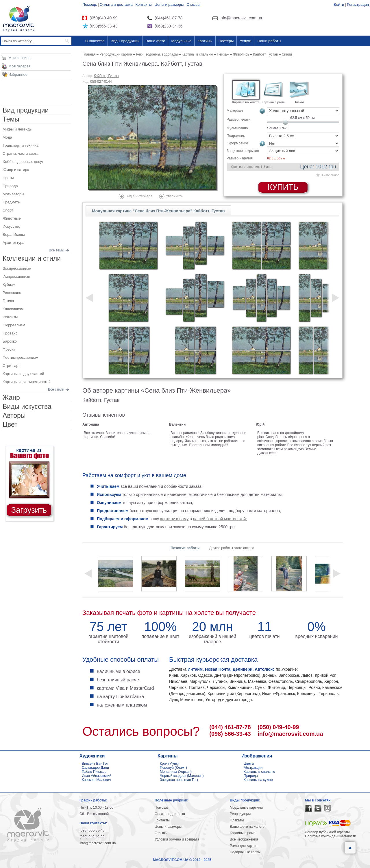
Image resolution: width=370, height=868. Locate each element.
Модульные (181, 41)
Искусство (11, 226)
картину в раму (174, 519)
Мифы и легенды (17, 129)
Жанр (11, 398)
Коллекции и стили (32, 258)
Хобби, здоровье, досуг (23, 162)
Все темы (57, 250)
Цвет (10, 424)
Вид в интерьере (139, 196)
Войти (339, 4)
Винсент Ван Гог (95, 764)
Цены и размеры (169, 4)
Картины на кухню (258, 780)
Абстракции (253, 768)
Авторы (14, 415)
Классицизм (13, 309)
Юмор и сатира (16, 170)
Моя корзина (20, 58)
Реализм (10, 317)
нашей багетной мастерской (220, 519)
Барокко (10, 341)
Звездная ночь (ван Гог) (179, 780)
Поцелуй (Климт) (173, 768)
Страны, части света (21, 153)
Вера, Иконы (14, 235)
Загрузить (29, 510)
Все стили (56, 389)
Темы (11, 119)
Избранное (18, 75)
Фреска (9, 349)
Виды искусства (27, 407)
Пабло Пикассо (94, 772)
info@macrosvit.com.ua (290, 734)
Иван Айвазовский (97, 776)
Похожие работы (185, 548)
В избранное (330, 175)
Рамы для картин (244, 846)
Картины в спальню (259, 772)
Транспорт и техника (21, 145)
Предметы (12, 202)
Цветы (8, 178)
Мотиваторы (13, 194)
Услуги (245, 41)
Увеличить (174, 196)
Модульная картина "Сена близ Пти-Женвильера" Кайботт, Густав (158, 211)
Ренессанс (12, 293)
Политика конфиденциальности (331, 836)
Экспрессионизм (17, 268)
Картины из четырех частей (27, 382)
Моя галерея (20, 66)
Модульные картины (246, 808)
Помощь (90, 4)
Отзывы (193, 4)
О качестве (95, 41)
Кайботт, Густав (106, 76)
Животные (12, 218)
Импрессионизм (17, 276)
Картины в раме (243, 833)
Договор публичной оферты (327, 832)
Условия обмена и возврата (177, 839)
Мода (7, 137)
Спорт (8, 210)
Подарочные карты (245, 852)
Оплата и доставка (116, 4)
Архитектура (13, 243)
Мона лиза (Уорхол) (176, 772)
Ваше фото (156, 41)
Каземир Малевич (96, 780)
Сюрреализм (14, 325)
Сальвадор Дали (95, 768)
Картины (205, 41)
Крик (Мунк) (169, 764)
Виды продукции (125, 41)
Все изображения (244, 839)
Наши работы (269, 41)
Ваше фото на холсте (247, 827)
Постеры (226, 41)
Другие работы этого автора (232, 548)
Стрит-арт (11, 366)
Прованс (10, 333)
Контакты (144, 4)
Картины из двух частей (23, 374)
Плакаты (237, 820)
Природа (10, 186)
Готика (8, 301)
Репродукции (240, 814)
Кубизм (9, 285)
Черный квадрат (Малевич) (182, 776)
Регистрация (358, 4)
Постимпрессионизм (21, 357)
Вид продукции (26, 110)
